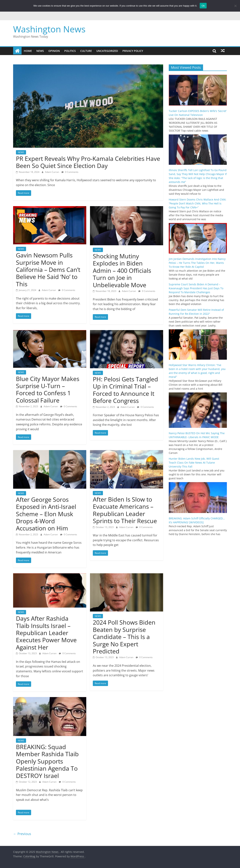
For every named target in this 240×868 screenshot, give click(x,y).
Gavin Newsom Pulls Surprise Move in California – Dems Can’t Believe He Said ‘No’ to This (48, 270)
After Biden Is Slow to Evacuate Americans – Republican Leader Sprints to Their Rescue (125, 510)
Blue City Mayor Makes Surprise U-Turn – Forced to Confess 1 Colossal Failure (48, 389)
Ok (203, 6)
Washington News (49, 29)
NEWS (40, 51)
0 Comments (70, 172)
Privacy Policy (133, 51)
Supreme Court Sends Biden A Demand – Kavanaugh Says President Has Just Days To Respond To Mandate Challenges (196, 288)
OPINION (54, 51)
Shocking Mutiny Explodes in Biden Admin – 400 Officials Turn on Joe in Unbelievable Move (122, 270)
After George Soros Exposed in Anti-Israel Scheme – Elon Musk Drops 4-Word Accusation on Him (46, 514)
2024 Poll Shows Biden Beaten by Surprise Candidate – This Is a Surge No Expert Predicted (124, 637)
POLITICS (70, 51)
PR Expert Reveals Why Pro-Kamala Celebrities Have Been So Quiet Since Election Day (88, 162)
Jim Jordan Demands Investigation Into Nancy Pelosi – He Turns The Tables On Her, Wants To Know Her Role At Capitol (197, 263)
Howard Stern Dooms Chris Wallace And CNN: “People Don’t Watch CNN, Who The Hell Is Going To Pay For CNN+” (198, 203)
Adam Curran (52, 172)
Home (28, 51)
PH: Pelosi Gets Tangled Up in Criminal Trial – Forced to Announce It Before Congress (125, 390)
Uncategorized (107, 51)
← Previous (22, 834)
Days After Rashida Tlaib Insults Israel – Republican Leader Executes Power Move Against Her (46, 633)
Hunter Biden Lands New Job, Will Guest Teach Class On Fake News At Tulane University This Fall (194, 463)
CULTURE (86, 51)
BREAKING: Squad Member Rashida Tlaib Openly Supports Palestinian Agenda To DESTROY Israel (47, 761)
